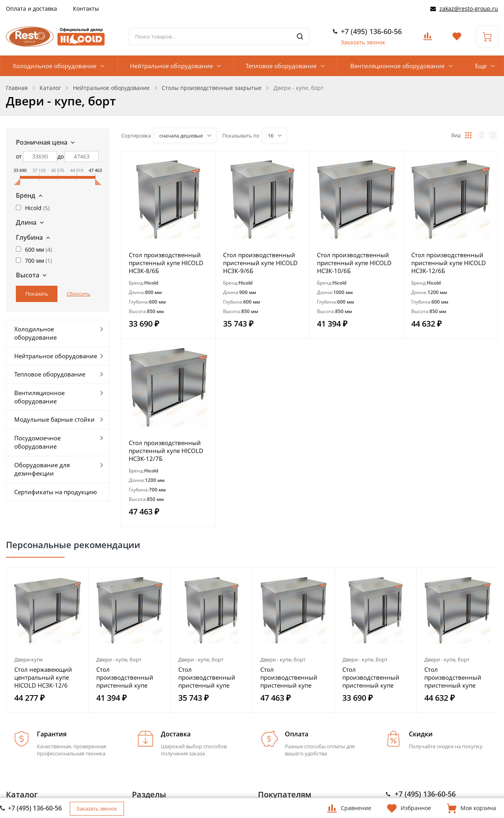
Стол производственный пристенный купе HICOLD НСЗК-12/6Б (449, 263)
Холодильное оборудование (54, 66)
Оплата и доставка (32, 9)
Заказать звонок (363, 42)
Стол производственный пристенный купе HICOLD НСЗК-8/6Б (166, 263)
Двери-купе (29, 659)
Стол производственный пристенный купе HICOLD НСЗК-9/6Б (260, 263)
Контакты (86, 9)
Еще (481, 66)
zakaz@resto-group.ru (469, 9)
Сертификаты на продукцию (55, 492)
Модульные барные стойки (54, 419)
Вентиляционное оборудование (397, 66)
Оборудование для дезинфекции (42, 469)
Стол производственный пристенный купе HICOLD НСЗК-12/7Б (166, 451)
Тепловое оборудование (281, 66)
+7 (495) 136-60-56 (371, 31)
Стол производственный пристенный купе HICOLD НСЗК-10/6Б (354, 263)
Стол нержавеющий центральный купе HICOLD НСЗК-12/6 (43, 677)
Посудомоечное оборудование (37, 442)
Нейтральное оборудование (171, 66)
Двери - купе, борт (119, 659)
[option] (48, 640)
